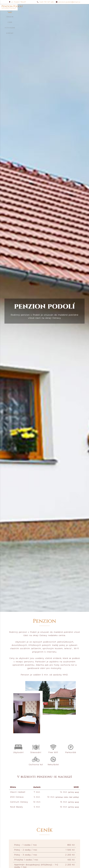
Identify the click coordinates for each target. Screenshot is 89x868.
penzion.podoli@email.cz (68, 2)
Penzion (46, 7)
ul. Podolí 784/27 (17, 2)
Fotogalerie (65, 7)
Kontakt (77, 7)
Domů (37, 7)
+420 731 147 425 (45, 2)
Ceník (54, 7)
